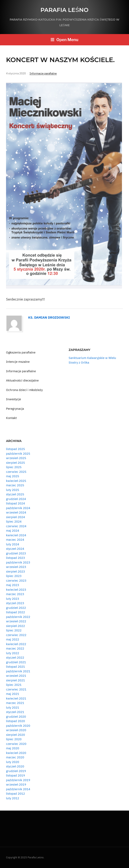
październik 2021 (18, 671)
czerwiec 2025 (16, 472)
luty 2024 (13, 544)
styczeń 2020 (15, 766)
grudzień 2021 (16, 662)
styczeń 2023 (15, 603)
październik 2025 (18, 454)
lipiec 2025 (14, 467)
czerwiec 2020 (16, 744)
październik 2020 (18, 726)
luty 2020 (13, 762)
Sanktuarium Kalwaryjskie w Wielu (92, 358)
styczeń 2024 (15, 549)
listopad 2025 (15, 449)
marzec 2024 (15, 540)
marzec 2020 (15, 757)
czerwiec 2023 (16, 581)
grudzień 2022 (16, 608)
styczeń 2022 (15, 657)
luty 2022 (13, 653)
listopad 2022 (15, 612)
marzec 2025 (15, 485)
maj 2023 (13, 585)
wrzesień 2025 (16, 458)
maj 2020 (13, 748)
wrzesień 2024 (16, 512)
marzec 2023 (15, 594)
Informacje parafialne (43, 73)
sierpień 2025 (15, 463)
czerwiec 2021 (16, 689)
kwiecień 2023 (16, 590)
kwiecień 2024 (16, 535)
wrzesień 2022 (16, 621)
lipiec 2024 (14, 521)
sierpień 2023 (15, 571)
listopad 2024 (15, 503)
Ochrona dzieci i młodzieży (24, 390)
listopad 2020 (15, 721)
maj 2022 (13, 639)
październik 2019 (18, 780)
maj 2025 (13, 476)
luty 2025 (13, 490)
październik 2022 (18, 617)
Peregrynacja (15, 409)
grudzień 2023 (16, 553)
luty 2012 (13, 798)
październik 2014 (18, 789)
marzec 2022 (15, 648)
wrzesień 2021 (16, 676)
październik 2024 (18, 508)
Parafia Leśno (64, 10)
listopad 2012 (15, 794)
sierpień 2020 (15, 735)
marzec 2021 (15, 703)
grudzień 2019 (16, 771)
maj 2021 (13, 694)
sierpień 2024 (15, 517)
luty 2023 (13, 599)
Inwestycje (13, 399)
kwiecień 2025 (16, 481)
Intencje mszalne (18, 362)
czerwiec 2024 (16, 526)
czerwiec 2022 (16, 635)
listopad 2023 (15, 558)
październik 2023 (18, 562)
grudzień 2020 (16, 717)
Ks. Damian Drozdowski (49, 317)
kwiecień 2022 (16, 644)
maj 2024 (13, 531)
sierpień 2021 (15, 680)
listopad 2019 (15, 775)
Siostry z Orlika (79, 362)
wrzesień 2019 (16, 784)
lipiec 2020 (14, 739)
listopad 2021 (15, 667)
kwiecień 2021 (16, 698)
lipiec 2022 (14, 630)
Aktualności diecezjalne (22, 380)
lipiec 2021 (14, 685)
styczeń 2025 (15, 494)
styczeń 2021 (15, 712)
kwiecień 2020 (16, 753)
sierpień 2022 (15, 626)
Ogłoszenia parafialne (21, 352)
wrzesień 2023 (16, 567)
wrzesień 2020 (16, 730)
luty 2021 (13, 707)
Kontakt (11, 418)
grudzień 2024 (16, 499)
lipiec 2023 (14, 576)
